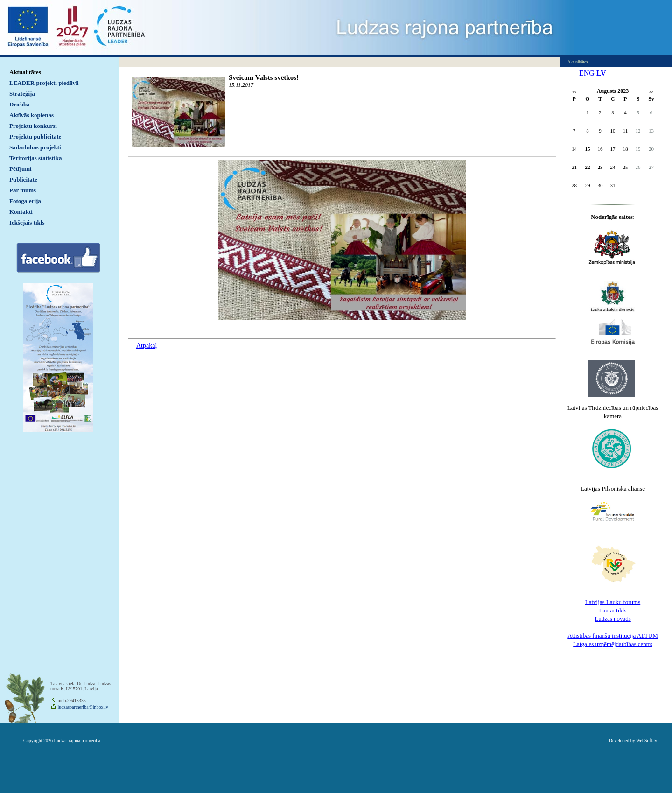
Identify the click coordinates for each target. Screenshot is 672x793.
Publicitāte (23, 179)
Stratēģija (22, 94)
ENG (587, 73)
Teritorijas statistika (36, 158)
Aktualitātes (25, 72)
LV (601, 73)
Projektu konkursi (33, 126)
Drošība (20, 104)
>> (651, 92)
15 (588, 149)
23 (600, 167)
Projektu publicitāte (35, 137)
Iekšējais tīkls (27, 222)
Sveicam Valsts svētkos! (264, 77)
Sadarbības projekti (35, 147)
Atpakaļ (147, 346)
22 (588, 167)
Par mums (23, 190)
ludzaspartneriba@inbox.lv (82, 707)
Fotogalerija (25, 201)
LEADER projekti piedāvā (44, 83)
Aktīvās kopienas (31, 115)
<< (574, 92)
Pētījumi (21, 169)
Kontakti (21, 212)
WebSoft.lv (647, 740)
